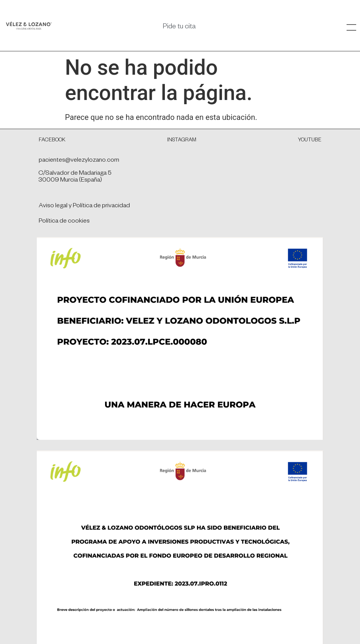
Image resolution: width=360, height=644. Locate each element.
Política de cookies (64, 222)
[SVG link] (29, 25)
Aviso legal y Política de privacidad (84, 206)
